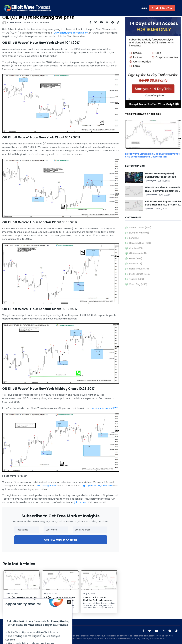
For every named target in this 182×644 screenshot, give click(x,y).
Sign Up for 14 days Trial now (94, 486)
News (144, 264)
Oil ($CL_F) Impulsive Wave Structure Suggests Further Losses (56, 600)
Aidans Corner (149, 228)
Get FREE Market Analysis (57, 540)
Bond (143, 238)
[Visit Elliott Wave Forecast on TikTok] (176, 631)
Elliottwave (146, 253)
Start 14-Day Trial (162, 8)
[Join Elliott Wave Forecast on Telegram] (170, 631)
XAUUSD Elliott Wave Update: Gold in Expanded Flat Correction (94, 600)
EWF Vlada (12, 22)
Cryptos (145, 248)
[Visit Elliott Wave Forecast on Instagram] (163, 631)
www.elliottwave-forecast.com (68, 33)
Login (144, 8)
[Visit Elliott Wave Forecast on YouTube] (156, 631)
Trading (145, 279)
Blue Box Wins (147, 233)
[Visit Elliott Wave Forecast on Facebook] (143, 631)
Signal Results (147, 269)
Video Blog (147, 284)
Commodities (148, 243)
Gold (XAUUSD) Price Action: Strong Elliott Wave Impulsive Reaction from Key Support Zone (18, 601)
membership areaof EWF (100, 408)
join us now (77, 502)
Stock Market (149, 274)
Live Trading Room (42, 486)
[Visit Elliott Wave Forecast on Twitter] (150, 631)
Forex (144, 259)
